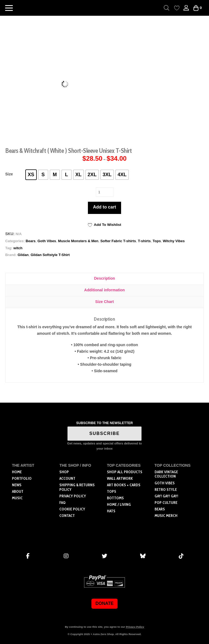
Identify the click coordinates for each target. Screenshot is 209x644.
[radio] (31, 175)
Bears (30, 241)
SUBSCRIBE (104, 433)
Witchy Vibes (174, 241)
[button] (9, 8)
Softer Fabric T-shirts (118, 241)
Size (9, 174)
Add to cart (104, 207)
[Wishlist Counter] (177, 8)
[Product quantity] (105, 192)
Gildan (23, 255)
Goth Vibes (47, 241)
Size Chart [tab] (104, 302)
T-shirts (144, 241)
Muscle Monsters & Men (78, 241)
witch (18, 248)
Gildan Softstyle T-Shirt (50, 255)
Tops (157, 241)
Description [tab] (104, 278)
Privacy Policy (135, 627)
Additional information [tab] (104, 290)
